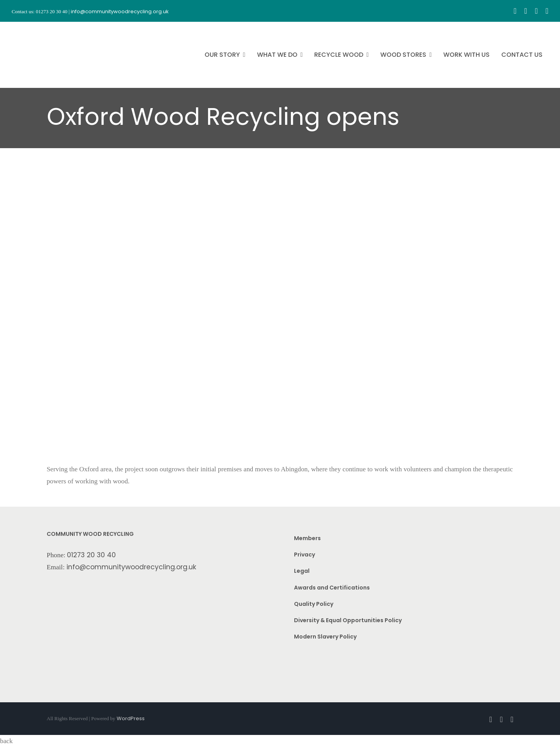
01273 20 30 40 (91, 555)
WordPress (131, 718)
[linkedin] (547, 11)
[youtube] (536, 11)
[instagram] (526, 11)
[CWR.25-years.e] (41, 29)
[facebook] (515, 11)
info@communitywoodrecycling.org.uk (131, 567)
